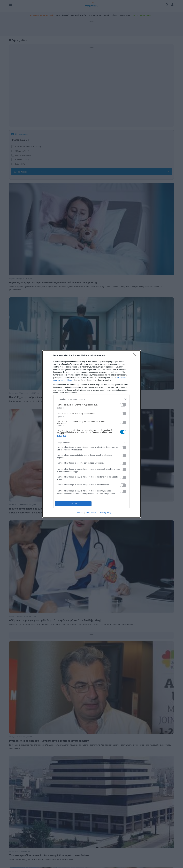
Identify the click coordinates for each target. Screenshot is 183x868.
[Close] (135, 356)
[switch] (123, 405)
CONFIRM (73, 504)
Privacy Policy (106, 513)
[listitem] (91, 399)
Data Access (91, 513)
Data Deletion (77, 513)
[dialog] (91, 434)
